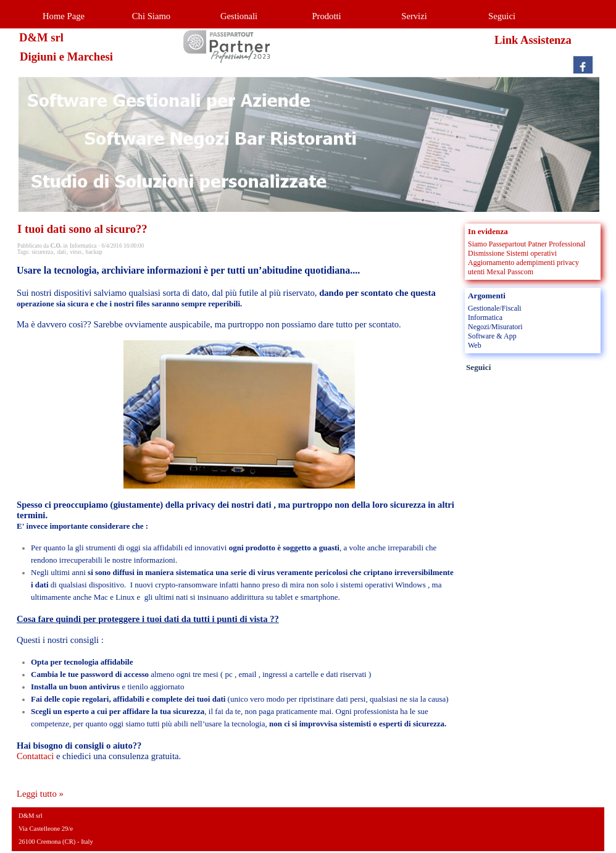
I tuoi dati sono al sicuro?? (82, 229)
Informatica (485, 317)
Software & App (492, 336)
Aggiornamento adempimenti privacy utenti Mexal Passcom (523, 267)
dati (62, 252)
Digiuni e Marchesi (66, 57)
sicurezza (42, 252)
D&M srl (41, 37)
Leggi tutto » (40, 794)
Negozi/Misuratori (495, 327)
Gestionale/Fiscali (495, 308)
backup (94, 252)
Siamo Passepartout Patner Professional (527, 244)
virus (76, 252)
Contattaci (35, 756)
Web (475, 345)
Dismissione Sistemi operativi (512, 253)
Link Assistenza (533, 40)
